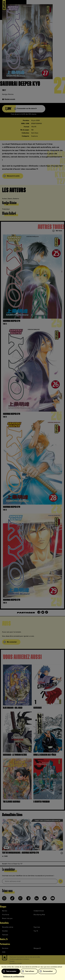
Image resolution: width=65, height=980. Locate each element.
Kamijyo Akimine (8, 94)
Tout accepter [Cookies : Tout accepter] (11, 971)
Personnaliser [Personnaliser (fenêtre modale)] (48, 971)
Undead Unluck (39, 911)
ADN (4, 952)
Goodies (5, 931)
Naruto (5, 911)
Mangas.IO (37, 948)
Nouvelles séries (8, 927)
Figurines (37, 927)
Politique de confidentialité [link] (14, 977)
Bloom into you (7, 918)
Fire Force (6, 915)
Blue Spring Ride (39, 915)
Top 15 (36, 931)
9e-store (5, 948)
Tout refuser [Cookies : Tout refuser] (30, 971)
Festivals (5, 935)
